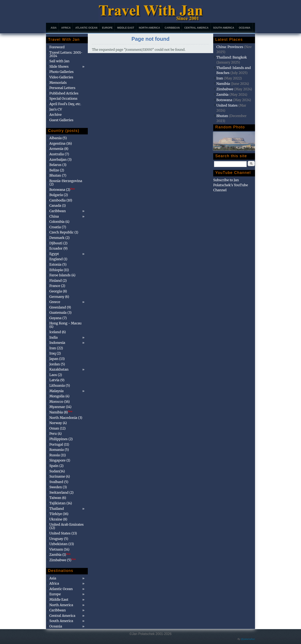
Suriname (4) (60, 476)
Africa (66, 28)
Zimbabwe (225, 89)
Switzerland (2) (61, 492)
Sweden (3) (58, 487)
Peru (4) (55, 434)
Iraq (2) (55, 353)
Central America (196, 28)
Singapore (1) (60, 460)
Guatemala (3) (60, 312)
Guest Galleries (61, 120)
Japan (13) (57, 359)
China (54, 216)
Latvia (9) (57, 380)
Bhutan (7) (58, 175)
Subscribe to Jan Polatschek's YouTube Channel (231, 185)
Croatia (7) (58, 227)
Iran (220, 78)
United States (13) (63, 533)
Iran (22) (56, 348)
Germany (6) (59, 297)
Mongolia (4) (59, 396)
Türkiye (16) (59, 514)
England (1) (58, 259)
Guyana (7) (58, 318)
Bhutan (222, 116)
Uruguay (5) (59, 539)
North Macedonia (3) (66, 418)
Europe (107, 28)
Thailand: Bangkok (232, 57)
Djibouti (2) (58, 243)
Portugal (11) (59, 444)
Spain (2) (56, 466)
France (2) (57, 286)
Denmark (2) (59, 238)
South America (224, 28)
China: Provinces (230, 47)
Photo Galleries (61, 72)
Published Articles (64, 93)
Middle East (126, 28)
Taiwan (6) (58, 498)
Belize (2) (57, 170)
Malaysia (56, 391)
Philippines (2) (61, 439)
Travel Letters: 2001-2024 (66, 54)
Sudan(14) (57, 471)
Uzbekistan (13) (62, 544)
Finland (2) (58, 281)
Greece (55, 302)
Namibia (223, 84)
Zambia (222, 94)
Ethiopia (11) (59, 270)
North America (149, 28)
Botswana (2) (62, 190)
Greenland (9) (60, 307)
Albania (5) (58, 138)
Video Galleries (61, 77)
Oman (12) (57, 428)
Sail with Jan (59, 61)
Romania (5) (59, 450)
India (54, 337)
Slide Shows (59, 66)
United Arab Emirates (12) (66, 526)
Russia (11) (58, 455)
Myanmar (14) (60, 407)
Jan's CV (56, 109)
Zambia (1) (60, 555)
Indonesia (57, 343)
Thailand (57, 509)
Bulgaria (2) (59, 195)
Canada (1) (58, 205)
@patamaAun (248, 639)
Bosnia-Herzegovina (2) (66, 182)
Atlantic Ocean (86, 28)
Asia (54, 28)
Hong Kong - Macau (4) (65, 325)
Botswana (224, 100)
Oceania (244, 28)
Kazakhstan (59, 369)
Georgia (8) (58, 291)
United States (227, 105)
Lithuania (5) (60, 385)
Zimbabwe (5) (63, 560)
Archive (55, 115)
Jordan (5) (57, 364)
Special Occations (63, 98)
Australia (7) (59, 154)
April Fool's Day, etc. (65, 104)
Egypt (54, 254)
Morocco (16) (60, 402)
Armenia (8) (59, 149)
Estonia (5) (58, 264)
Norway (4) (58, 423)
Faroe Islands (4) (62, 275)
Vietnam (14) (59, 549)
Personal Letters (62, 88)
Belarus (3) (58, 165)
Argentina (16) (61, 143)
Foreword (57, 47)
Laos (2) (56, 375)
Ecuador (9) (58, 248)
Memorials (58, 83)
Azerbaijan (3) (61, 159)
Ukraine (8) (58, 519)
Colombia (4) (59, 222)
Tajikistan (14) (61, 503)
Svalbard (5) (59, 482)
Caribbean (172, 28)
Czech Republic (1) (64, 232)
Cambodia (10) (61, 200)
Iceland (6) (58, 332)
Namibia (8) (61, 412)
